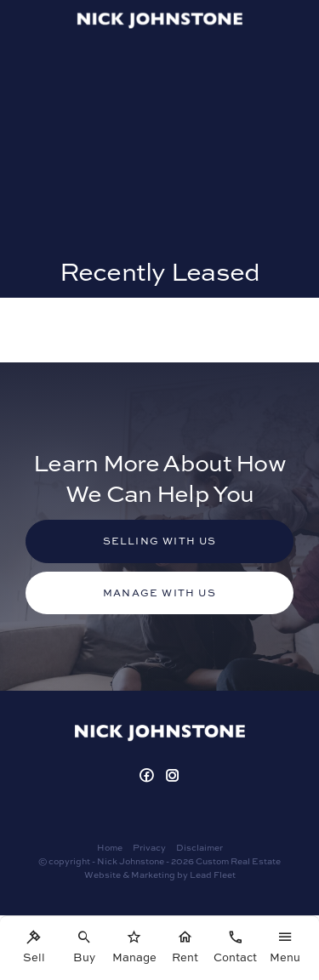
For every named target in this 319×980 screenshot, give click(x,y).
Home (110, 847)
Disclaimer (199, 847)
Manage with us (159, 593)
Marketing (153, 875)
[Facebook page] (148, 776)
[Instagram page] (173, 776)
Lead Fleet (213, 875)
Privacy (149, 847)
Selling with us (160, 541)
